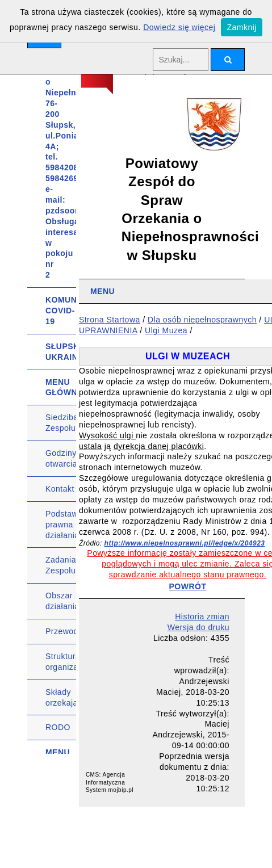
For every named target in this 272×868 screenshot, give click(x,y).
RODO (58, 727)
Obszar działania (61, 601)
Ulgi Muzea (166, 330)
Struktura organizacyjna (61, 662)
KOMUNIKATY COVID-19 (61, 311)
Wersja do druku (198, 627)
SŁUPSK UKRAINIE (61, 352)
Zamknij (242, 27)
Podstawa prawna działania (61, 525)
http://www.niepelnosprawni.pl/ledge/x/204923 (185, 543)
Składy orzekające (61, 697)
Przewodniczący (61, 631)
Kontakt (60, 489)
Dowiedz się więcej (179, 27)
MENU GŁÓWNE (61, 387)
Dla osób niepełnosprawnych (202, 320)
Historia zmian (202, 617)
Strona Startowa (110, 320)
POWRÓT (188, 586)
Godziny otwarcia (61, 458)
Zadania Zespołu (61, 565)
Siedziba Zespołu (61, 423)
